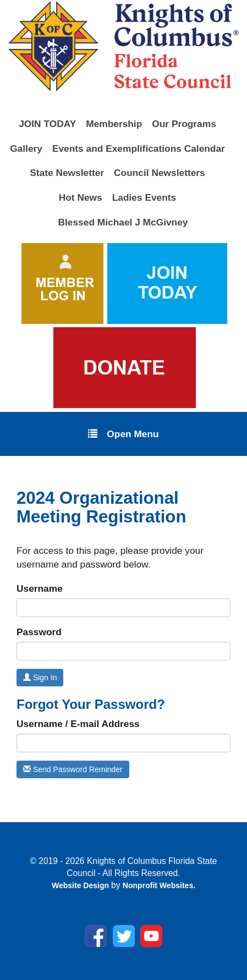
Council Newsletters (160, 173)
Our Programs (184, 124)
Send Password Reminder (73, 769)
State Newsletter (67, 173)
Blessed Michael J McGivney (123, 222)
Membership (114, 124)
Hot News (81, 197)
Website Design (81, 885)
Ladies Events (144, 197)
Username (40, 588)
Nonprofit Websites (158, 885)
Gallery (26, 148)
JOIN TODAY (47, 124)
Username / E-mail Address (78, 724)
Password (39, 632)
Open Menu (123, 433)
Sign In (40, 678)
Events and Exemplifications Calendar (139, 148)
